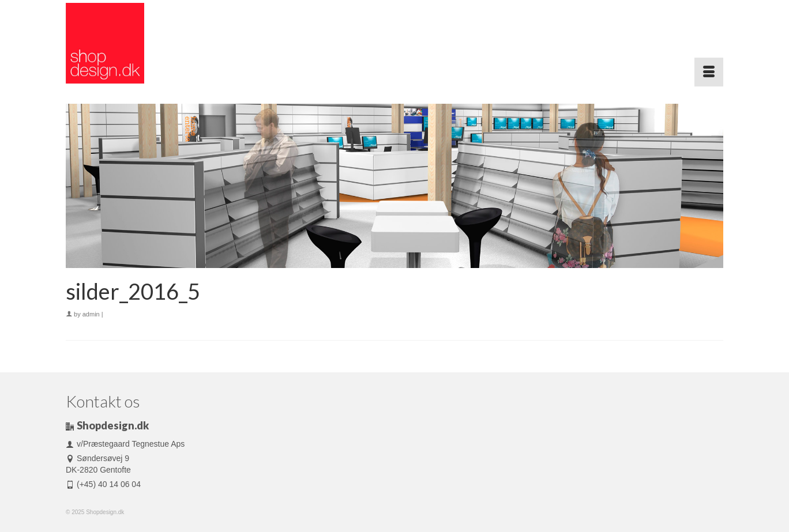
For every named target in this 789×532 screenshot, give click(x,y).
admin (91, 314)
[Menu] (709, 72)
